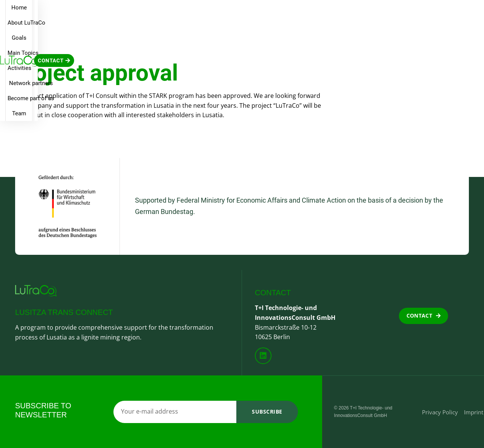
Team (389, 12)
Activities (241, 12)
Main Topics (201, 12)
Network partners (288, 12)
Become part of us (347, 12)
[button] (456, 12)
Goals (165, 12)
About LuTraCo (126, 12)
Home (87, 12)
